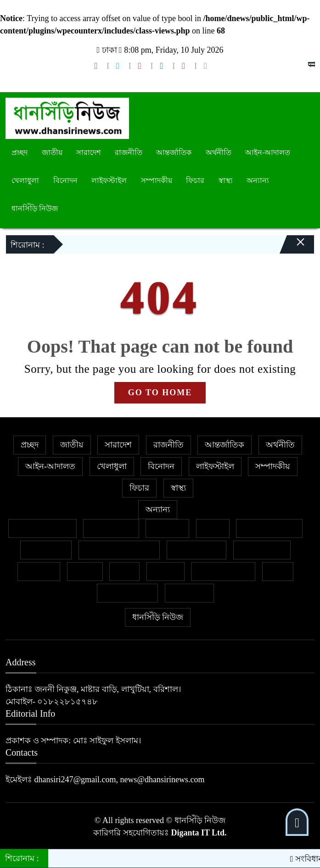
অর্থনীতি (219, 152)
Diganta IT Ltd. (199, 833)
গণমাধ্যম (167, 528)
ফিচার (195, 180)
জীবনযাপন (46, 550)
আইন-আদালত (268, 152)
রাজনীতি (129, 152)
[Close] (292, 238)
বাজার (85, 571)
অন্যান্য (258, 180)
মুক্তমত (166, 571)
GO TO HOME (160, 393)
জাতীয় (52, 152)
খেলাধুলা (25, 180)
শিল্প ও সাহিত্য (127, 593)
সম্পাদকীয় (157, 180)
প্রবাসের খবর (262, 550)
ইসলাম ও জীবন (269, 528)
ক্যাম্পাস (39, 571)
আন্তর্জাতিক (174, 152)
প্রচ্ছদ (20, 152)
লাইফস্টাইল (109, 180)
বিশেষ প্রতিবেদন (42, 528)
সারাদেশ (88, 152)
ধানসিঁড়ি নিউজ (35, 208)
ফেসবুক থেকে (197, 550)
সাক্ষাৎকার (189, 593)
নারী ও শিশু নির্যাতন (119, 550)
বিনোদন (65, 180)
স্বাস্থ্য (226, 180)
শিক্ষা (278, 571)
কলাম (213, 528)
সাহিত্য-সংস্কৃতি (223, 571)
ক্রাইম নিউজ (111, 528)
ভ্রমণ (124, 571)
